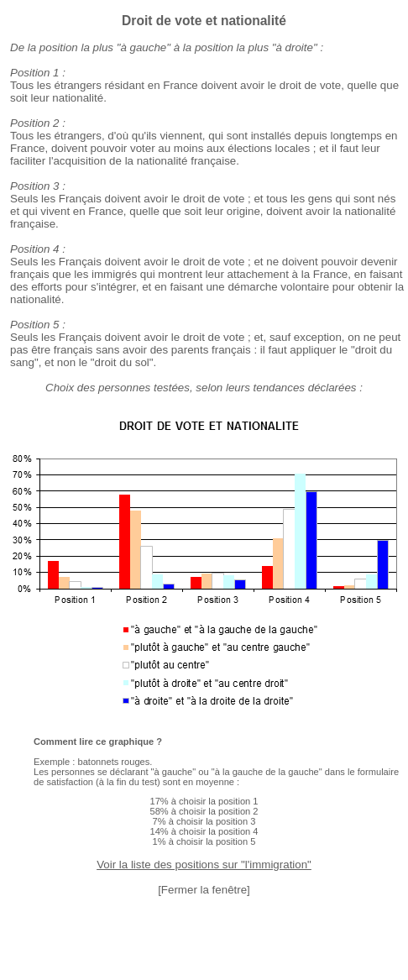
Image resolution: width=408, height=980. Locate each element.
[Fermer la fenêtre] (204, 890)
